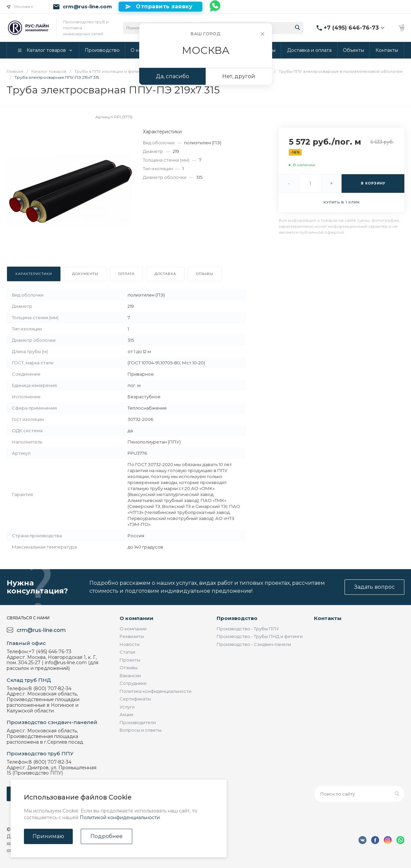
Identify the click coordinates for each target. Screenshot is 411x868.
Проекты (130, 660)
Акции (126, 714)
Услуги (127, 707)
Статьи (127, 652)
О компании (137, 618)
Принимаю (48, 836)
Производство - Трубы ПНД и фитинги (260, 636)
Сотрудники (133, 683)
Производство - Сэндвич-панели (254, 644)
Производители (138, 722)
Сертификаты (135, 699)
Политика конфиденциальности (155, 691)
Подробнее (106, 836)
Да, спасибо (172, 76)
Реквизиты (132, 636)
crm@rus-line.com (87, 7)
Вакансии (130, 676)
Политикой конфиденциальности (120, 817)
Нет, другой (239, 76)
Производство (237, 618)
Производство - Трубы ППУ (248, 629)
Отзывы (129, 668)
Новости (130, 644)
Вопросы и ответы (141, 730)
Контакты (328, 618)
